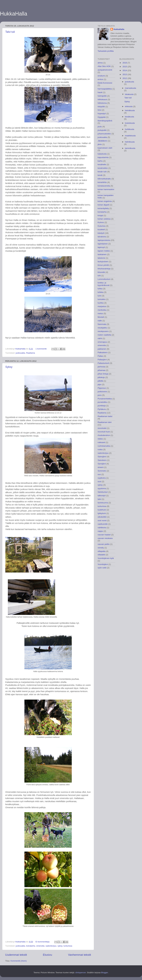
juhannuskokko (104, 134)
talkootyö (102, 496)
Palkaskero (103, 352)
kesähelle (102, 164)
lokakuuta (130, 94)
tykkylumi (102, 513)
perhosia (101, 367)
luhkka (101, 292)
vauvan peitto (104, 544)
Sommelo (102, 471)
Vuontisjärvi (103, 564)
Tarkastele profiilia (106, 51)
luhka (100, 289)
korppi (100, 215)
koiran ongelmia (105, 201)
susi (99, 481)
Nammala (102, 324)
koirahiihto (102, 182)
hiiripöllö (101, 107)
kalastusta (102, 154)
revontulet (102, 428)
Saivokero (102, 460)
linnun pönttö (103, 265)
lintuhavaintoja (104, 269)
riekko (100, 439)
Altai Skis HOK (104, 66)
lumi (99, 296)
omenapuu (102, 342)
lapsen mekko (104, 251)
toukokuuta (130, 123)
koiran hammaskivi (106, 189)
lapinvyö (101, 247)
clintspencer (81, 973)
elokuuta (129, 106)
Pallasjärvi (102, 360)
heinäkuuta (130, 110)
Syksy (9, 367)
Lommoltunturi (104, 279)
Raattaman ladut (105, 416)
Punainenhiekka (105, 399)
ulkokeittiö (102, 517)
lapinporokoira (104, 240)
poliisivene (102, 392)
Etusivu (47, 955)
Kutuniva (102, 226)
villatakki (101, 555)
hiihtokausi (102, 99)
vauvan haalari (104, 535)
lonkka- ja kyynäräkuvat (104, 284)
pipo (100, 384)
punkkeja (102, 406)
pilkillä (100, 381)
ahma (100, 63)
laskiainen (102, 254)
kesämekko (103, 168)
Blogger (105, 973)
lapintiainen (103, 244)
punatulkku (102, 402)
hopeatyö (102, 114)
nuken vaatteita (104, 335)
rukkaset (101, 442)
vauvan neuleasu (105, 538)
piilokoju (101, 377)
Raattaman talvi (105, 422)
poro (100, 395)
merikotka (102, 310)
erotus (100, 79)
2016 (125, 63)
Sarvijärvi (102, 464)
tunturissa (68, 946)
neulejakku (102, 328)
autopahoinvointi (105, 70)
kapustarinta (103, 157)
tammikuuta (130, 148)
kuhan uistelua (104, 219)
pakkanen (102, 349)
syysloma (102, 488)
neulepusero (103, 331)
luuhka (101, 303)
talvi (99, 499)
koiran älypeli (103, 205)
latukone (101, 258)
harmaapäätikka (105, 89)
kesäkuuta (130, 117)
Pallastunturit (103, 363)
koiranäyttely (103, 208)
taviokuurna (103, 503)
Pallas (100, 356)
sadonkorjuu (51, 946)
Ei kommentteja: (43, 942)
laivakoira (102, 237)
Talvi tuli (10, 32)
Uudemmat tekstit (16, 955)
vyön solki (102, 568)
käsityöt (101, 233)
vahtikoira (102, 528)
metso (100, 314)
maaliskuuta (130, 136)
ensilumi (101, 76)
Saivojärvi (102, 457)
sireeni (101, 467)
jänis (100, 144)
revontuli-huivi (104, 432)
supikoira (102, 478)
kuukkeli (101, 230)
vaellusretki (103, 524)
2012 (125, 78)
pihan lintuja (103, 374)
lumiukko (102, 299)
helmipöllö (102, 96)
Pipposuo (102, 388)
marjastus (102, 306)
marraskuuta (131, 88)
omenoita (40, 946)
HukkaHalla (14, 14)
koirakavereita (104, 186)
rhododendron (104, 435)
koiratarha (31, 946)
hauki (100, 92)
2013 (125, 74)
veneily (101, 548)
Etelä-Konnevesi (105, 83)
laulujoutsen (103, 262)
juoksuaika (20, 353)
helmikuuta (130, 142)
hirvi (99, 110)
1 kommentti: (41, 349)
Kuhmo (101, 222)
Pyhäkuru (102, 409)
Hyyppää (102, 117)
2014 (125, 70)
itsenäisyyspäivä (105, 121)
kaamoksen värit (105, 148)
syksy (60, 946)
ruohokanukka (104, 446)
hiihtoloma (102, 103)
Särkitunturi (103, 492)
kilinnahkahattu (104, 179)
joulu (100, 127)
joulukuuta (130, 82)
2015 (125, 67)
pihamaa (101, 370)
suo (99, 474)
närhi (100, 338)
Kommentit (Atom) (19, 961)
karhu (100, 161)
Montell (101, 317)
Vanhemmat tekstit (80, 955)
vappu (100, 531)
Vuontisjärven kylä (106, 558)
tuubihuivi (102, 510)
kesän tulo (102, 172)
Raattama (31, 353)
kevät (100, 175)
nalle (100, 321)
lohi (99, 276)
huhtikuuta (130, 129)
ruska (100, 449)
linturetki (101, 272)
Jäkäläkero (102, 141)
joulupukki (102, 130)
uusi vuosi (102, 520)
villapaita (102, 551)
